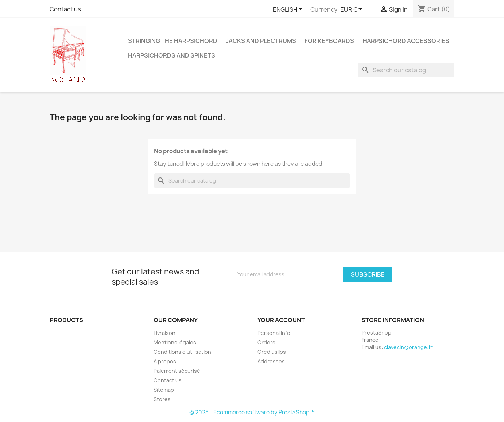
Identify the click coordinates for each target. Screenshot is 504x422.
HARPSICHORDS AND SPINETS (172, 55)
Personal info (274, 333)
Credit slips (272, 352)
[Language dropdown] (289, 10)
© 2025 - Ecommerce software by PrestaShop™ (252, 412)
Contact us (65, 9)
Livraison (164, 333)
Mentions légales (175, 342)
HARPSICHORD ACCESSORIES (406, 41)
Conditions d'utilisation (182, 352)
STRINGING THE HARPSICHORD (173, 41)
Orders (266, 342)
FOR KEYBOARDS (329, 41)
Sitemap (164, 390)
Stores (162, 399)
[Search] (406, 70)
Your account (281, 320)
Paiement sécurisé (177, 371)
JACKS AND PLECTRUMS (261, 41)
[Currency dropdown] (352, 10)
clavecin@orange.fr (408, 347)
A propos (165, 361)
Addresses (271, 361)
